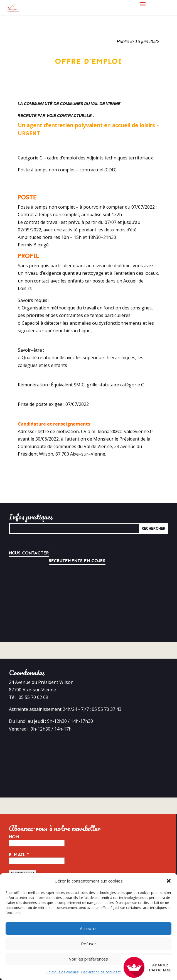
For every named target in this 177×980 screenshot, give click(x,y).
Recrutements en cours (77, 561)
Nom (14, 837)
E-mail (19, 855)
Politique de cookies (62, 972)
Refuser (89, 944)
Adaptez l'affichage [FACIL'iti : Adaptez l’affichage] (147, 967)
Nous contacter (29, 553)
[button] (169, 881)
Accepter (88, 928)
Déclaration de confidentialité (105, 972)
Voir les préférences (88, 959)
